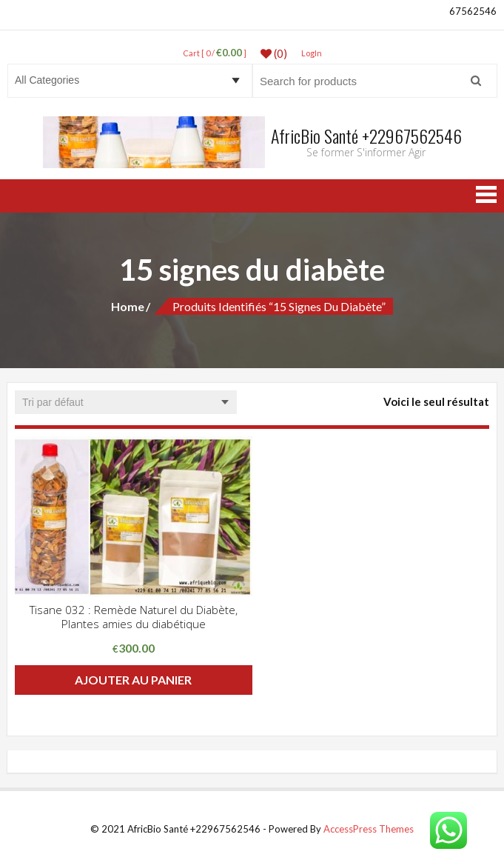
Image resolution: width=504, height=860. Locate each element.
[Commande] (126, 402)
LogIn (312, 53)
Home (128, 306)
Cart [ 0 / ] (215, 53)
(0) (274, 53)
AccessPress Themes (369, 829)
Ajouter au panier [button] (133, 680)
